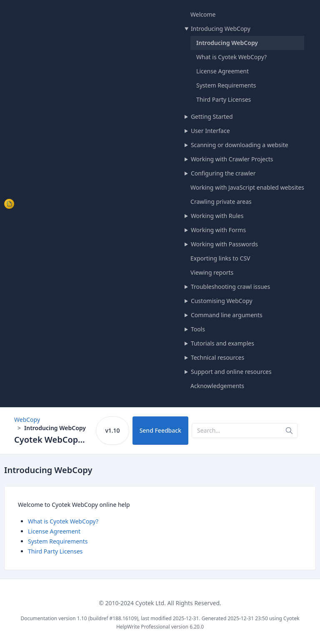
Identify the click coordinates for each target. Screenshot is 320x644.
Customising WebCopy (222, 301)
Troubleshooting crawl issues (230, 287)
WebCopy (27, 420)
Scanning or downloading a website (240, 145)
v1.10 (112, 430)
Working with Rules (217, 216)
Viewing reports (212, 272)
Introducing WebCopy (221, 29)
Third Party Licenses (224, 99)
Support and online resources (231, 372)
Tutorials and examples (222, 343)
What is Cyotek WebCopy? (231, 57)
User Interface (210, 131)
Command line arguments (227, 315)
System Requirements (226, 85)
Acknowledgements (217, 386)
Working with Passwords (224, 244)
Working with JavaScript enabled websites (247, 187)
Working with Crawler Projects (232, 159)
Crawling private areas (221, 202)
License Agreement (222, 71)
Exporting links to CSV (220, 258)
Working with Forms (218, 230)
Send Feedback (160, 430)
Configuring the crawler (223, 173)
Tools (198, 329)
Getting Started (212, 117)
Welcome (203, 14)
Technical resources (217, 357)
